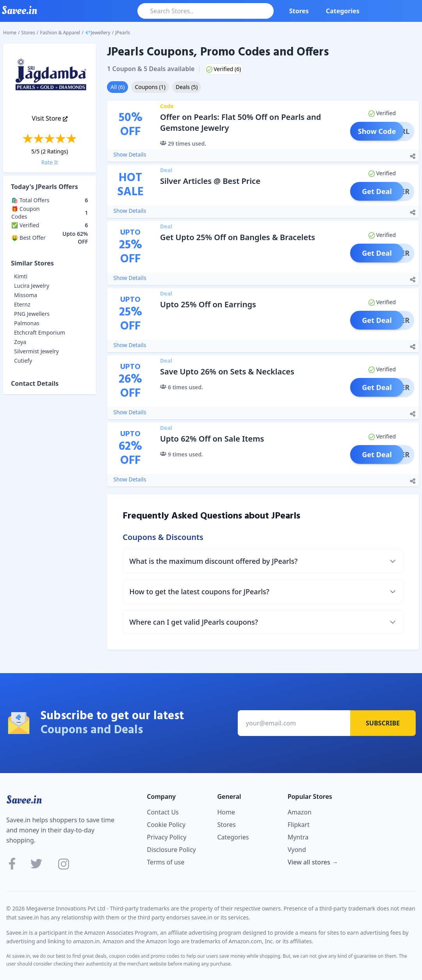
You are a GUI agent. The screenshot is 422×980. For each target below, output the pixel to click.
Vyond (297, 850)
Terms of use (166, 862)
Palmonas (27, 323)
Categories (343, 11)
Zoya (20, 342)
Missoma (26, 295)
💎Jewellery (98, 33)
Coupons (150, 87)
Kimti (21, 276)
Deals (187, 87)
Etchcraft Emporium (40, 332)
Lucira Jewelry (32, 286)
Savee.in (24, 800)
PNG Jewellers (32, 314)
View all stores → (313, 862)
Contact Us (163, 812)
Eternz (22, 304)
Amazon (300, 812)
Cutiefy (23, 361)
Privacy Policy (166, 837)
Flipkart (299, 825)
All (118, 87)
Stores (299, 11)
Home (10, 33)
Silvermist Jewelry (37, 351)
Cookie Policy (166, 825)
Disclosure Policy (171, 850)
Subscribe (383, 723)
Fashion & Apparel (60, 33)
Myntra (298, 837)
